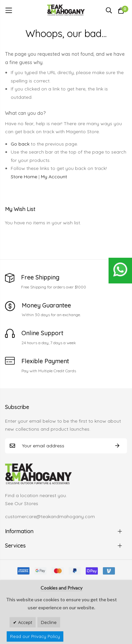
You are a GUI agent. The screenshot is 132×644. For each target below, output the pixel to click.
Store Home (24, 177)
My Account (54, 177)
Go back (20, 144)
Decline (49, 622)
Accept (24, 622)
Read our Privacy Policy (35, 636)
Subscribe (117, 446)
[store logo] (66, 10)
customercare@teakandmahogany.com (50, 516)
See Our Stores (22, 503)
